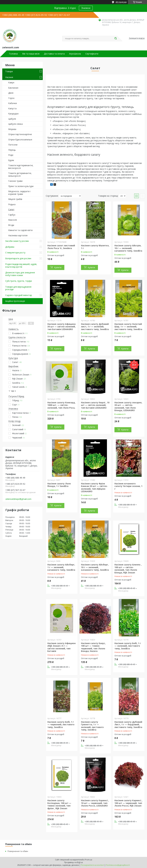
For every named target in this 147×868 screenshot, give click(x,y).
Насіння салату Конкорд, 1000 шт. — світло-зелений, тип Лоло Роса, (61, 405)
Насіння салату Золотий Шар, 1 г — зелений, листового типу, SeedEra (128, 327)
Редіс (11, 155)
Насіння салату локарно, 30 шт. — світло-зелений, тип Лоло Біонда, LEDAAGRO (128, 406)
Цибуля (12, 119)
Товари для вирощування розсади (18, 288)
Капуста (12, 108)
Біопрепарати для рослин (18, 258)
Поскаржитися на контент (92, 865)
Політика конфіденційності (118, 865)
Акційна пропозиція (15, 301)
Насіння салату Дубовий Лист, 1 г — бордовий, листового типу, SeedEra (128, 725)
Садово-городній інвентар (19, 295)
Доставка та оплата (54, 54)
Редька (12, 204)
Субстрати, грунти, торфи (19, 281)
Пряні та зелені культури (21, 186)
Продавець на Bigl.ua (73, 862)
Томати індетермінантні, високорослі (21, 167)
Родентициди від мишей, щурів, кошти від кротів (21, 265)
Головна (13, 54)
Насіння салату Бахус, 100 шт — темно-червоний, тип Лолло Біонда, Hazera (93, 647)
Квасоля (13, 220)
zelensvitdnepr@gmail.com (18, 499)
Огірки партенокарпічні (20, 134)
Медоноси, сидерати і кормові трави (19, 193)
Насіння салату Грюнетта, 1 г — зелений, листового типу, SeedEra (92, 726)
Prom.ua (88, 860)
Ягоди (11, 225)
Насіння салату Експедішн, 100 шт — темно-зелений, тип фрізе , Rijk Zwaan (59, 804)
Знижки (86, 8)
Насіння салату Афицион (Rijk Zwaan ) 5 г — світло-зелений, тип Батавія (61, 647)
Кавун (11, 82)
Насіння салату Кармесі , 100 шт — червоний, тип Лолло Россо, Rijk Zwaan (128, 803)
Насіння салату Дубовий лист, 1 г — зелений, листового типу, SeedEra (95, 327)
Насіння (9, 77)
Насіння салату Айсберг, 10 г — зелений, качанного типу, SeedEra (95, 567)
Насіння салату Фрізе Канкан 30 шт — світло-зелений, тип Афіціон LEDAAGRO (94, 488)
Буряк (11, 160)
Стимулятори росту (15, 253)
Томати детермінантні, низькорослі (20, 174)
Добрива (10, 247)
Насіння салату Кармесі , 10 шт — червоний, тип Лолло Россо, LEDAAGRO (95, 803)
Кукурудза (13, 114)
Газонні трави (15, 181)
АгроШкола (75, 54)
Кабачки (13, 103)
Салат (11, 209)
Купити (58, 267)
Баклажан (13, 88)
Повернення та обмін (18, 851)
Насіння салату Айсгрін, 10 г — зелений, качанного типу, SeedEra (128, 248)
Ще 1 (14, 391)
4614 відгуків (121, 2)
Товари (9, 71)
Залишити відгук (137, 38)
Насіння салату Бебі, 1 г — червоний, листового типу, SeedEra (61, 725)
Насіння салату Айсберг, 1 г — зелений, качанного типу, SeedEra (61, 567)
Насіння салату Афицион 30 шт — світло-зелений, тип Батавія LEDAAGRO (61, 327)
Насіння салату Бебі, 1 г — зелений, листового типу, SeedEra (128, 646)
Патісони (13, 145)
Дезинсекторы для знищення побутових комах (20, 274)
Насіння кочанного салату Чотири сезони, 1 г (128, 486)
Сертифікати (92, 54)
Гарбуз (12, 215)
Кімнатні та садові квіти (20, 230)
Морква (12, 129)
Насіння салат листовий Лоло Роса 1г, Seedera (61, 247)
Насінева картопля (18, 235)
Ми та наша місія (31, 54)
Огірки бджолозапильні (20, 140)
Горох (11, 98)
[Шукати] (115, 39)
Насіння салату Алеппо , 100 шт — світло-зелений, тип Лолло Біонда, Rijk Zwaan (128, 569)
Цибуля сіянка (15, 124)
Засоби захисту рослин (17, 241)
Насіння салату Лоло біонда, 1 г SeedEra (59, 485)
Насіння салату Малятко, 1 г (95, 247)
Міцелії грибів (15, 199)
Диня (11, 93)
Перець (12, 150)
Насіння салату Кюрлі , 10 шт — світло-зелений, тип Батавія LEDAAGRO (95, 405)
